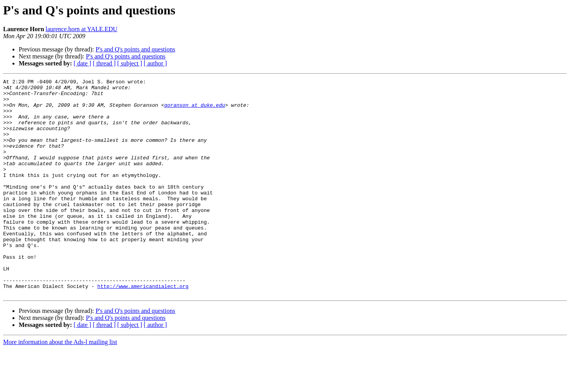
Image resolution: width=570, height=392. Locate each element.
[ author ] (155, 63)
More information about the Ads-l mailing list (60, 385)
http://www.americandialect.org (143, 328)
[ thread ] (104, 63)
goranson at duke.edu (194, 111)
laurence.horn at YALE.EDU (81, 29)
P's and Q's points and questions (135, 49)
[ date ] (82, 63)
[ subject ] (130, 63)
